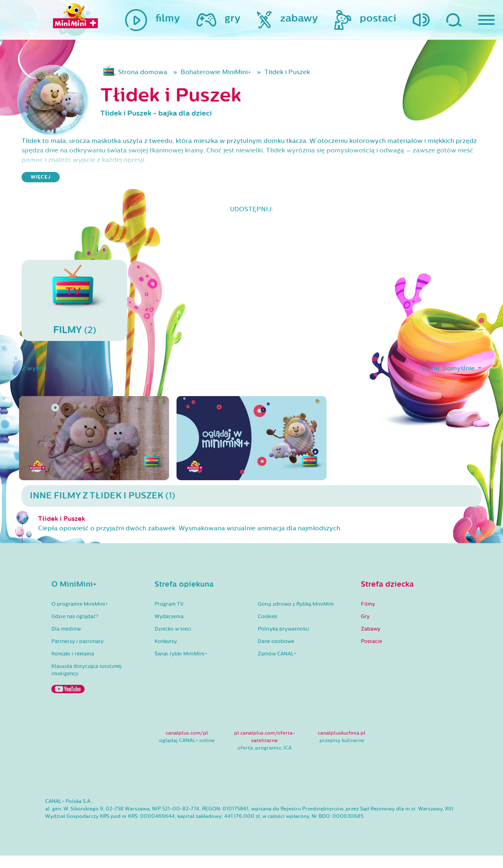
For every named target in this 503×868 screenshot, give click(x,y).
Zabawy (371, 641)
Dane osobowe (276, 654)
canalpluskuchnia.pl (342, 746)
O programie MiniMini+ (80, 617)
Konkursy (166, 654)
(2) (74, 305)
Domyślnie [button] (455, 374)
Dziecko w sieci (173, 641)
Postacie (371, 654)
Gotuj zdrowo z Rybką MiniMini (296, 617)
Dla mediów (66, 641)
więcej (41, 180)
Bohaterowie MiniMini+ (238, 73)
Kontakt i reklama (73, 666)
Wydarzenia (169, 629)
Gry (365, 629)
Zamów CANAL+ (277, 666)
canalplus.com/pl (187, 746)
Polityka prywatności (284, 641)
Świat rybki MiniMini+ (181, 666)
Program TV (169, 617)
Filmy (368, 617)
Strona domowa (151, 73)
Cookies (267, 629)
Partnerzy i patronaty (77, 654)
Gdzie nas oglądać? (75, 629)
